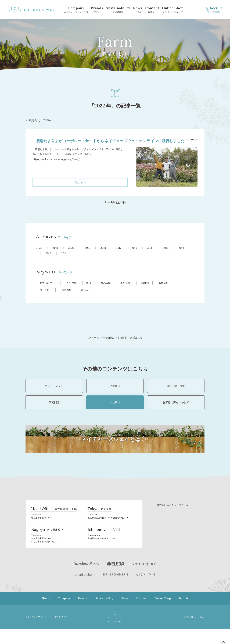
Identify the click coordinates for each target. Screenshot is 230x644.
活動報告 (115, 393)
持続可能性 (118, 9)
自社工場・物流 (176, 393)
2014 (170, 253)
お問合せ (152, 9)
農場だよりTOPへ (40, 121)
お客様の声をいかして (176, 413)
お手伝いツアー (48, 288)
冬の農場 (71, 288)
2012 (48, 259)
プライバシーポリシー (37, 632)
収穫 (89, 288)
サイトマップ (63, 632)
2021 (56, 253)
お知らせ (138, 9)
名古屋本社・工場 (54, 522)
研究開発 (54, 413)
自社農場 (123, 343)
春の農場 (125, 288)
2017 (121, 253)
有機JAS (144, 288)
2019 (89, 253)
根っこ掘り (46, 295)
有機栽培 (164, 288)
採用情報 (216, 9)
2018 (105, 253)
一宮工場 (104, 544)
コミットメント (54, 393)
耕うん (85, 295)
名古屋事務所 (47, 544)
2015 (154, 253)
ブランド (97, 9)
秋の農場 (67, 295)
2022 (39, 253)
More (79, 188)
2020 (72, 253)
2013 (186, 253)
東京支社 (100, 522)
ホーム (95, 343)
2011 (65, 259)
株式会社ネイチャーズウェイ (173, 518)
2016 (137, 253)
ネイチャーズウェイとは (76, 9)
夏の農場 (106, 288)
